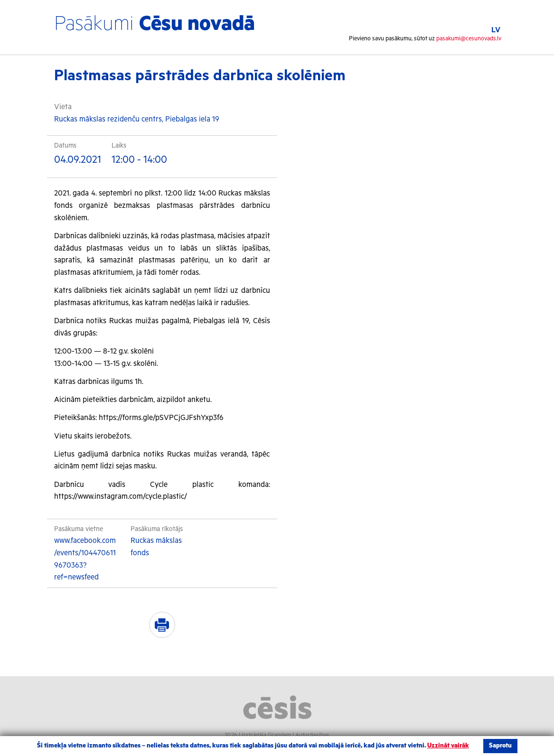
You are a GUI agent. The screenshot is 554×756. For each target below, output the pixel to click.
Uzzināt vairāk (448, 746)
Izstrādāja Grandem (266, 735)
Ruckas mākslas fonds (156, 547)
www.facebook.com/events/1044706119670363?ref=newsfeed (85, 559)
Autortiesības (312, 735)
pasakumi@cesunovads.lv (469, 39)
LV (496, 30)
